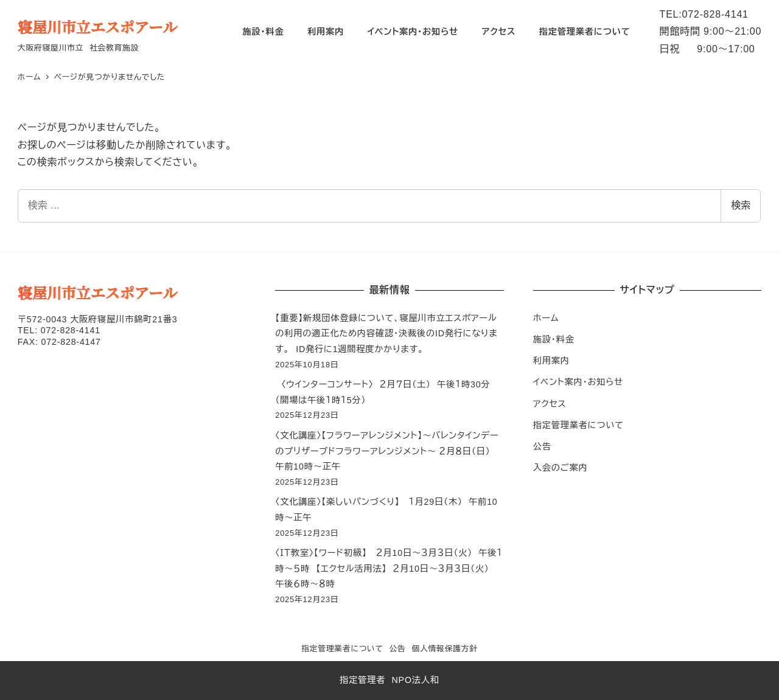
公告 (542, 446)
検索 (741, 205)
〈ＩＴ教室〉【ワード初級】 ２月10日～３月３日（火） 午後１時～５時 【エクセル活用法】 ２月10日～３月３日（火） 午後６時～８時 (389, 568)
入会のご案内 (561, 468)
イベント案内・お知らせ (578, 382)
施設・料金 (554, 339)
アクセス (550, 404)
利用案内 (551, 361)
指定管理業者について (578, 425)
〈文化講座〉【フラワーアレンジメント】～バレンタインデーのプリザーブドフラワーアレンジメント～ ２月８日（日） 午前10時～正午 (387, 451)
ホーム (546, 318)
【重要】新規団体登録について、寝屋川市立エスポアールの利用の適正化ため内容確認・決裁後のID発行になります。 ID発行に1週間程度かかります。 (386, 334)
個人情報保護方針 (445, 649)
